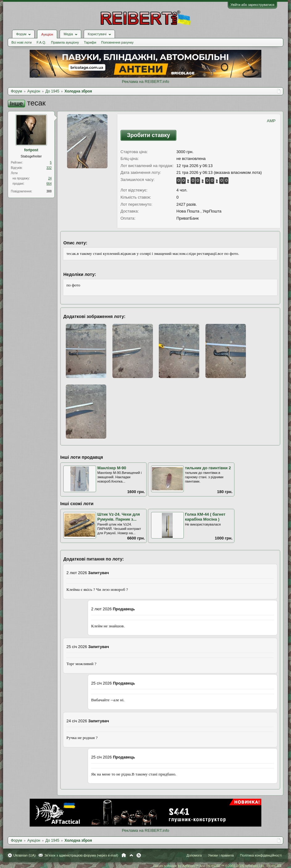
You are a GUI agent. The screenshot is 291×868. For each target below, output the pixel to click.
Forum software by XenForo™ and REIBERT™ (217, 866)
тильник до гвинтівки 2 (208, 468)
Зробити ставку (148, 135)
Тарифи (90, 42)
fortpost (31, 150)
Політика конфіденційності (261, 855)
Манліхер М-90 (112, 468)
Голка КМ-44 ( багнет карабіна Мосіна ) (205, 517)
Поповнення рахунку (117, 42)
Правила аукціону (65, 42)
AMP (271, 121)
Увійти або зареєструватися (252, 5)
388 (49, 191)
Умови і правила (221, 855)
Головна (124, 855)
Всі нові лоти (21, 42)
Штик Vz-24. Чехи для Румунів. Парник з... (119, 517)
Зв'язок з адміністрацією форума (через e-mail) (81, 855)
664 (49, 184)
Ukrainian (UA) (24, 855)
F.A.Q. (41, 42)
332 (49, 168)
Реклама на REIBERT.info (145, 82)
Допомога (194, 855)
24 (50, 178)
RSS (139, 855)
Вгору (131, 855)
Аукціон (47, 34)
